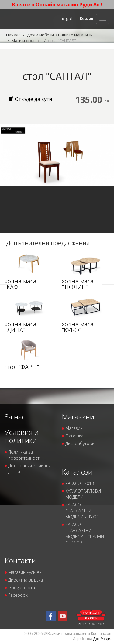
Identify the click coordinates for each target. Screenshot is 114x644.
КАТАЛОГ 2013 (80, 483)
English (68, 18)
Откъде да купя (30, 99)
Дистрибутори (80, 443)
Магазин (74, 428)
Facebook (18, 595)
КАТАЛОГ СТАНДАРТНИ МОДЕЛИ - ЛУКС (81, 511)
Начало (13, 35)
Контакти (20, 560)
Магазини (78, 417)
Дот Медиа (103, 639)
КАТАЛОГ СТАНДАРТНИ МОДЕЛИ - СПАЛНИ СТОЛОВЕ (85, 534)
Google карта (22, 587)
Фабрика (74, 436)
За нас (15, 417)
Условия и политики (22, 436)
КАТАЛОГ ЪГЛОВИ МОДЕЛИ (83, 494)
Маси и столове (27, 41)
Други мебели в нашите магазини (60, 35)
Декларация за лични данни (29, 469)
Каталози (77, 472)
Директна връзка (26, 580)
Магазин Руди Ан (25, 572)
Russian (86, 18)
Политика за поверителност (24, 455)
